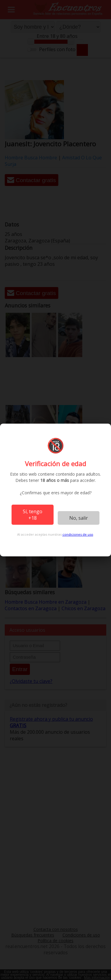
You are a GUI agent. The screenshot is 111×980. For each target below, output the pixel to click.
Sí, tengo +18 (33, 515)
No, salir (79, 518)
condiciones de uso (78, 534)
